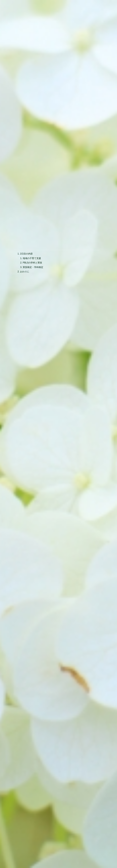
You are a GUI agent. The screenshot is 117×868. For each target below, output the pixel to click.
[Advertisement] (58, 52)
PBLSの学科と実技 (33, 226)
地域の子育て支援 (32, 221)
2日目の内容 (26, 217)
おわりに (25, 235)
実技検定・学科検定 (33, 230)
